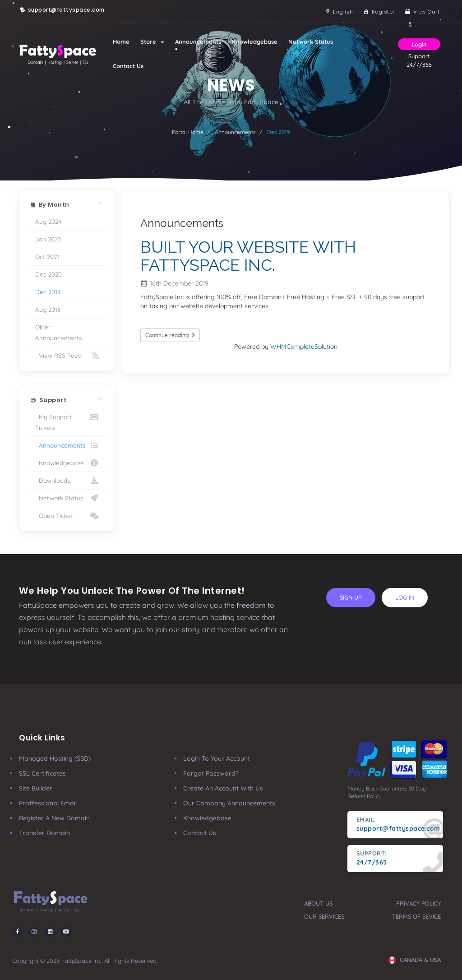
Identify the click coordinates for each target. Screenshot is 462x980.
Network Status (311, 42)
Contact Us (128, 66)
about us (318, 903)
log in (405, 597)
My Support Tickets (67, 421)
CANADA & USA (415, 960)
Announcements (198, 42)
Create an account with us (223, 788)
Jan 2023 (48, 239)
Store (152, 42)
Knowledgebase (255, 42)
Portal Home (188, 132)
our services (324, 916)
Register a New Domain (54, 818)
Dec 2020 (49, 274)
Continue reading (170, 335)
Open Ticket (67, 516)
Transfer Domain (44, 833)
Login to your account (217, 758)
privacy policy (418, 903)
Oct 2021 (47, 257)
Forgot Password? (211, 773)
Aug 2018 (48, 309)
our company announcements (229, 803)
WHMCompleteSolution (304, 347)
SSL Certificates (42, 773)
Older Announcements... (60, 332)
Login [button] (419, 44)
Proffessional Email (48, 803)
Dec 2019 (48, 292)
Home (121, 42)
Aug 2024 (48, 221)
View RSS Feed (67, 356)
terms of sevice (416, 916)
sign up (351, 597)
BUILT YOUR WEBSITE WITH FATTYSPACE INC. (248, 256)
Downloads (67, 481)
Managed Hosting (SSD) (55, 758)
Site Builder (36, 788)
